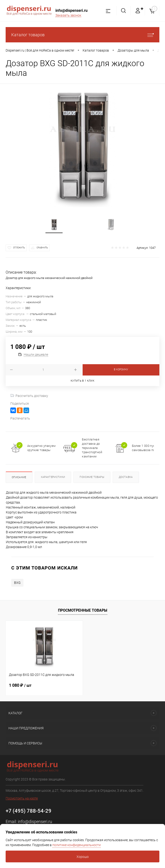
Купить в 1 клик (82, 381)
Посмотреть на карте (22, 798)
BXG (17, 583)
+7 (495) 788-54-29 (29, 811)
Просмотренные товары (83, 610)
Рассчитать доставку (29, 396)
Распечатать (20, 418)
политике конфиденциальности (77, 845)
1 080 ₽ (20, 685)
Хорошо (83, 857)
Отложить (19, 248)
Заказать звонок (68, 15)
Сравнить (42, 248)
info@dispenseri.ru (71, 10)
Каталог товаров (82, 35)
